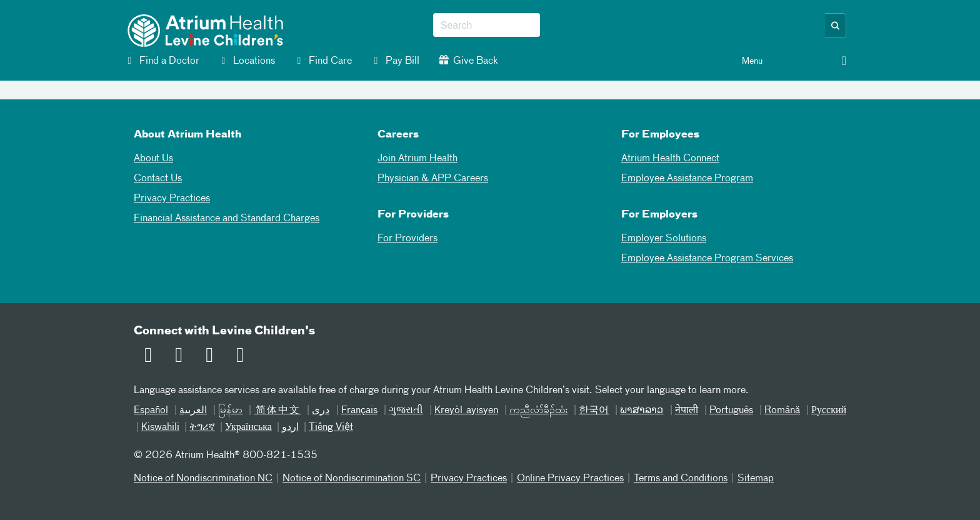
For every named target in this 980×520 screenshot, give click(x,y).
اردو (290, 427)
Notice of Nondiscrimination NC (203, 479)
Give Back (468, 61)
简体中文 (277, 411)
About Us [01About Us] (153, 159)
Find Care (323, 61)
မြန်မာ (230, 411)
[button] (836, 26)
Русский (829, 411)
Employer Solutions (664, 239)
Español (151, 411)
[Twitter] (207, 357)
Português (731, 411)
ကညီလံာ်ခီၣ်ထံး (538, 411)
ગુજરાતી (406, 411)
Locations (247, 61)
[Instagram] (238, 357)
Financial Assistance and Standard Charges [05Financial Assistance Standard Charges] (227, 219)
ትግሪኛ (202, 427)
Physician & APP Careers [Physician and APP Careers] (433, 179)
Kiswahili (160, 427)
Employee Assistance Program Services (707, 259)
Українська (248, 427)
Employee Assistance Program (687, 179)
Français (359, 411)
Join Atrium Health (417, 159)
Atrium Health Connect (670, 159)
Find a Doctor (162, 61)
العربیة (193, 411)
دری (321, 411)
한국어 (594, 411)
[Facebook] (177, 357)
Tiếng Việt (331, 427)
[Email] (146, 357)
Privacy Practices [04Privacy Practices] (172, 199)
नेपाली (687, 411)
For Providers (407, 239)
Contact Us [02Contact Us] (158, 179)
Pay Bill (395, 61)
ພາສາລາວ (642, 411)
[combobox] (487, 26)
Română (782, 411)
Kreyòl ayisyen (466, 411)
